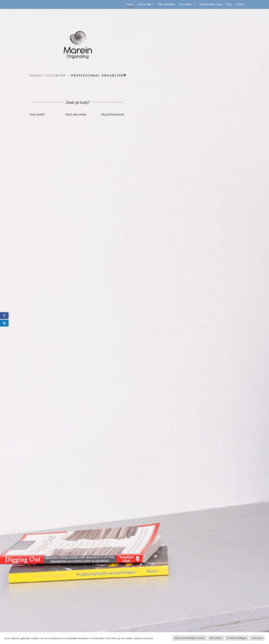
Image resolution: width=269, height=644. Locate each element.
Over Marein (185, 4)
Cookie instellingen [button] (237, 638)
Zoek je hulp (144, 4)
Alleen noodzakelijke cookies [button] (189, 638)
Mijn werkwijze (166, 4)
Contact (240, 4)
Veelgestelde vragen (211, 4)
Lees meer (257, 638)
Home (130, 4)
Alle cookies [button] (216, 638)
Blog (229, 4)
